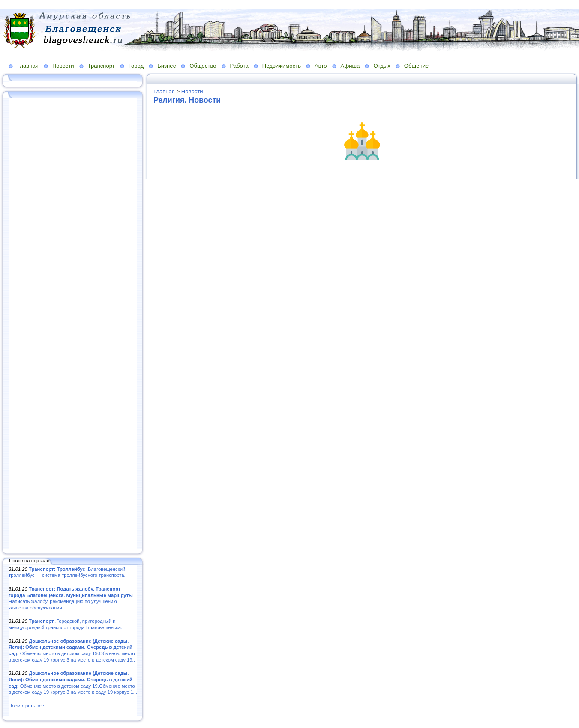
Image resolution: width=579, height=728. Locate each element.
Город (136, 66)
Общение (417, 66)
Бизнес (166, 66)
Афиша (350, 66)
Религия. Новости (187, 100)
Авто (321, 66)
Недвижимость (282, 66)
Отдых (382, 66)
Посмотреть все (26, 706)
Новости (63, 66)
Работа (239, 66)
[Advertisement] (73, 324)
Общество (203, 66)
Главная (28, 66)
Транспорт (101, 66)
